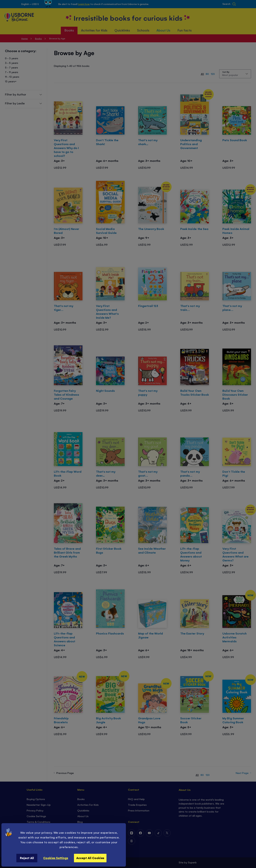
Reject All (27, 858)
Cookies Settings (56, 858)
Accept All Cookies (90, 858)
